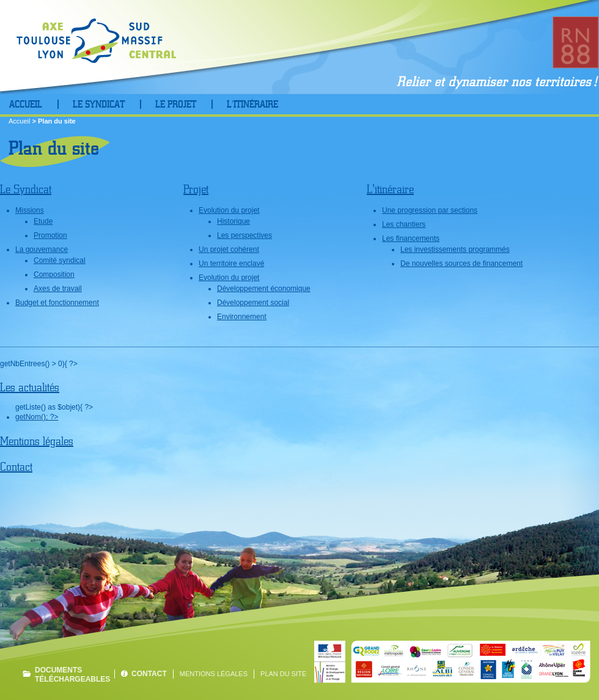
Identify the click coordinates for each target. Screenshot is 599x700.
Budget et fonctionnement (57, 303)
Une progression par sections (430, 210)
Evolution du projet (229, 210)
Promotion (50, 235)
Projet (196, 189)
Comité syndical (60, 260)
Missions (30, 210)
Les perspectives (244, 235)
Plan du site (283, 674)
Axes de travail (58, 289)
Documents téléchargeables (72, 674)
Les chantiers (404, 224)
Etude (43, 221)
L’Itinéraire (252, 105)
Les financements (411, 238)
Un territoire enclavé (231, 263)
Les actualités (30, 387)
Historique (233, 221)
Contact (16, 467)
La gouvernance (42, 249)
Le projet (176, 105)
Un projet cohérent (229, 249)
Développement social (253, 303)
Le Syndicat (99, 105)
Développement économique (264, 289)
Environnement (242, 317)
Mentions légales (37, 441)
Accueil (26, 105)
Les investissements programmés (455, 249)
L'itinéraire (390, 189)
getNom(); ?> (37, 417)
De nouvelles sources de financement (461, 263)
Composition (54, 274)
